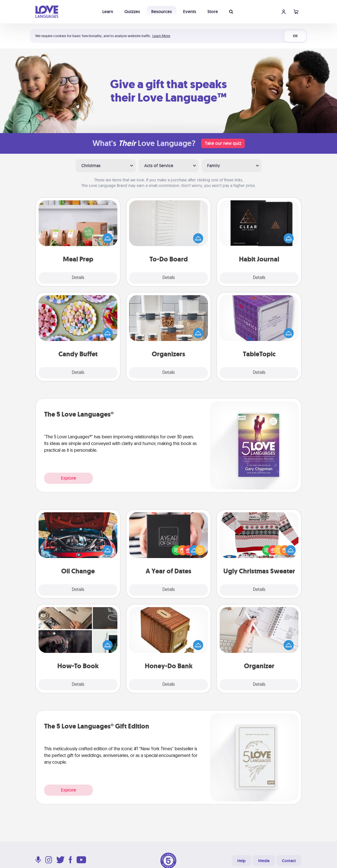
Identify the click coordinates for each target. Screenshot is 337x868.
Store (213, 12)
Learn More (161, 36)
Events (190, 12)
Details (78, 278)
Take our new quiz (223, 143)
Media (264, 861)
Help (241, 861)
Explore (68, 478)
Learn (108, 12)
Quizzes (132, 12)
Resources (162, 12)
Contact (289, 861)
